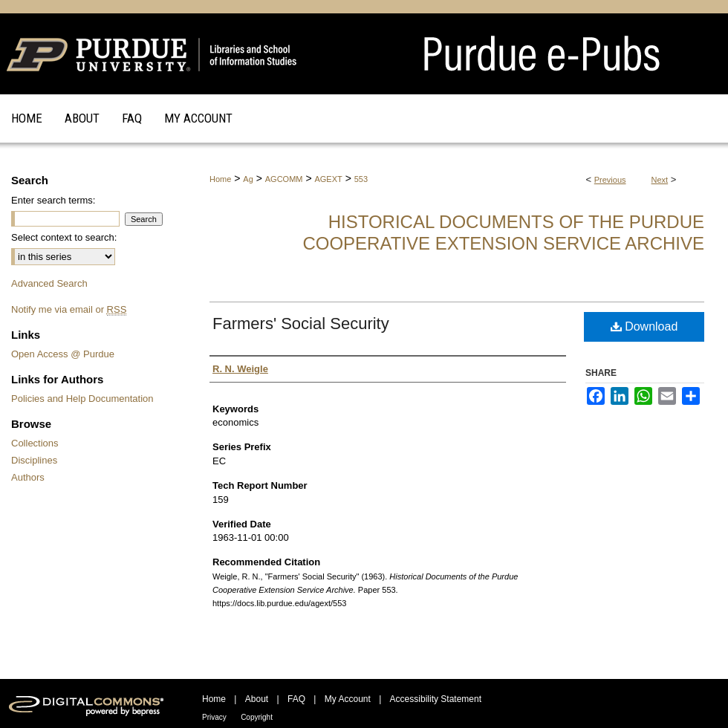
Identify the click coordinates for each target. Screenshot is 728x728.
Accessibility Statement (436, 699)
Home (220, 179)
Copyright (257, 717)
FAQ (296, 699)
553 (361, 179)
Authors (28, 477)
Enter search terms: (53, 200)
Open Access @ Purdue (63, 354)
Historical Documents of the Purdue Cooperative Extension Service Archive (503, 233)
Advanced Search (49, 283)
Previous (610, 180)
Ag (248, 179)
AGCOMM (284, 179)
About (257, 699)
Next (660, 180)
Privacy (214, 717)
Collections (35, 443)
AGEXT (328, 179)
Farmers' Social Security (301, 324)
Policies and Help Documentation (82, 399)
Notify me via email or (69, 309)
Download (644, 326)
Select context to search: (64, 237)
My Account (348, 699)
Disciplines (34, 460)
